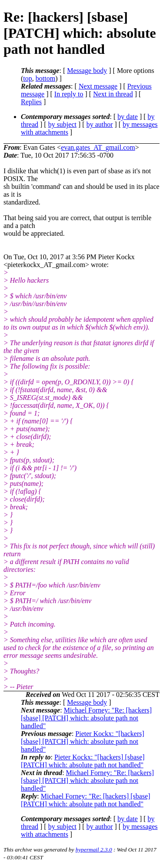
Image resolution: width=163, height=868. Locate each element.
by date (128, 117)
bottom (45, 78)
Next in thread (113, 94)
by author (100, 124)
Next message (98, 86)
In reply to (69, 94)
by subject (62, 124)
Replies (31, 102)
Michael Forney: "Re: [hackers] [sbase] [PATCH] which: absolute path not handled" (86, 718)
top (27, 78)
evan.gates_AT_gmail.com (98, 147)
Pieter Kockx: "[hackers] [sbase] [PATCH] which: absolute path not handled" (83, 741)
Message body (87, 71)
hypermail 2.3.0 (94, 850)
